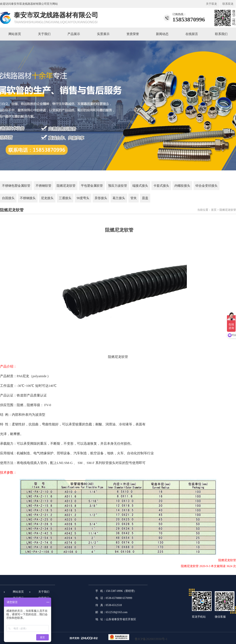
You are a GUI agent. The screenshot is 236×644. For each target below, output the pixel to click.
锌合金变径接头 (206, 186)
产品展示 (74, 34)
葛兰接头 (119, 198)
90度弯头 (83, 198)
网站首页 (15, 34)
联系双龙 (228, 4)
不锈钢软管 (43, 186)
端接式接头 (140, 186)
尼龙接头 (47, 198)
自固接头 (8, 198)
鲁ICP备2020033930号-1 (151, 639)
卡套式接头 (161, 186)
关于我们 (44, 34)
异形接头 (101, 198)
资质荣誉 (133, 34)
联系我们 (221, 34)
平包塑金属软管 (92, 186)
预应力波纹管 (118, 186)
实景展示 (103, 34)
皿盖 (145, 198)
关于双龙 (211, 4)
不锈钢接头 (28, 198)
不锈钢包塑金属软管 (16, 186)
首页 (214, 210)
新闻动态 (162, 34)
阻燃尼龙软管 (66, 186)
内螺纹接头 (182, 186)
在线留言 (192, 34)
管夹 (134, 198)
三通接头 (65, 198)
